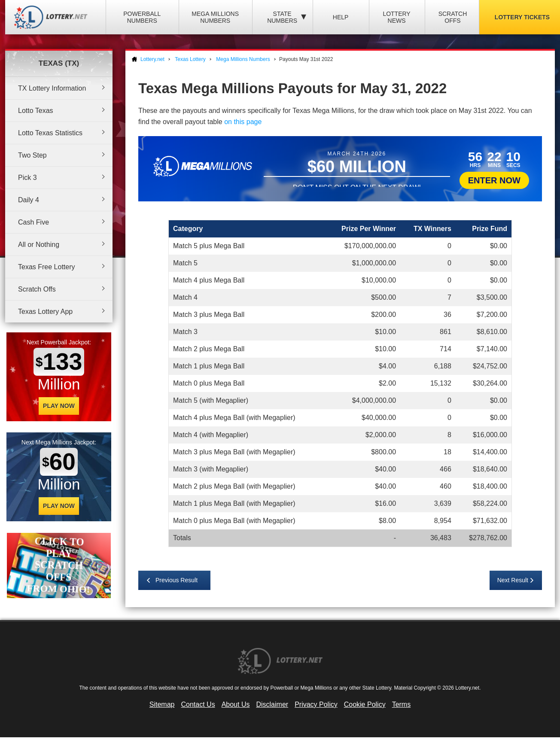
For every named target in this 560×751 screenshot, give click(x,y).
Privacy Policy (316, 704)
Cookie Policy (365, 704)
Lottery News (396, 17)
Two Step (32, 155)
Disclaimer (272, 704)
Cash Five (33, 222)
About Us (236, 704)
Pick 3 (27, 178)
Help (341, 17)
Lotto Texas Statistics (50, 133)
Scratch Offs (453, 17)
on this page (243, 122)
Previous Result (177, 580)
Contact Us (198, 704)
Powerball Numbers (142, 17)
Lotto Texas (36, 111)
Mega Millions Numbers (215, 17)
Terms (402, 704)
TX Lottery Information (52, 88)
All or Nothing (39, 245)
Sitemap (162, 704)
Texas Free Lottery (47, 267)
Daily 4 (29, 200)
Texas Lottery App (45, 312)
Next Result (513, 580)
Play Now (59, 406)
